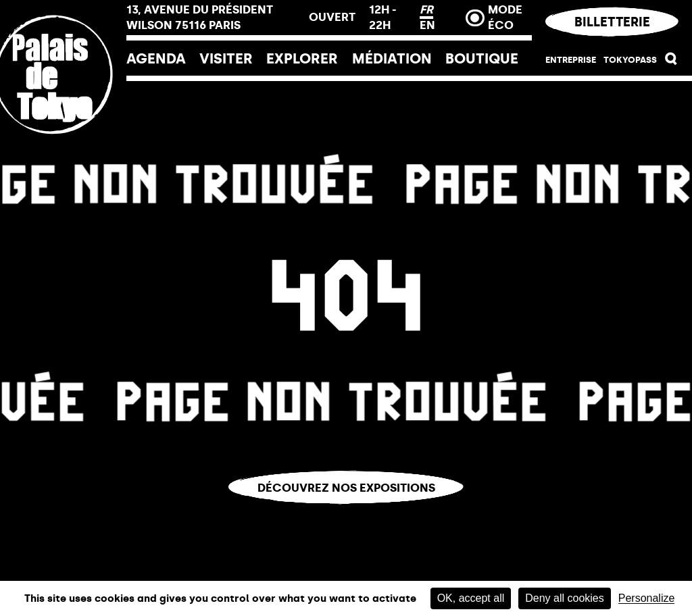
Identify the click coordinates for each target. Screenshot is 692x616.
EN (427, 25)
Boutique (482, 58)
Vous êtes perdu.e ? (346, 514)
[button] (671, 61)
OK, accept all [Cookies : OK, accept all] (471, 598)
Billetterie (612, 22)
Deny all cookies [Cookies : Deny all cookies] (565, 598)
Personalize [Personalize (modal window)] (647, 598)
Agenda (156, 58)
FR (426, 9)
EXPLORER (302, 58)
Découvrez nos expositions (346, 488)
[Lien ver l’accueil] (63, 164)
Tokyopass (630, 59)
